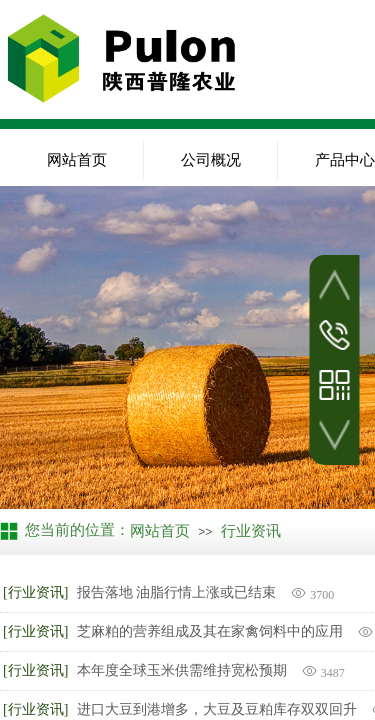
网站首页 (77, 160)
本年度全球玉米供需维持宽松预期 (182, 670)
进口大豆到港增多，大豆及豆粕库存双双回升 (217, 709)
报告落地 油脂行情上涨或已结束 (177, 592)
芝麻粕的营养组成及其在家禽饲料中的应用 (210, 631)
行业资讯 (251, 531)
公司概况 (211, 160)
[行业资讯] (35, 592)
